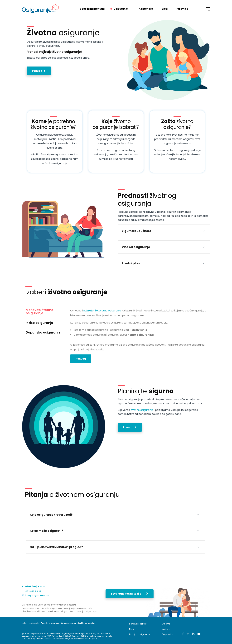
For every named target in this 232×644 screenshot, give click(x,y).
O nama (166, 624)
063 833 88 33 (33, 592)
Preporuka (167, 634)
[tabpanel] (139, 337)
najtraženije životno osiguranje (102, 311)
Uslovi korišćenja (31, 623)
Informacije (88, 623)
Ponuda (81, 359)
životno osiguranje (142, 410)
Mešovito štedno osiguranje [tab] (40, 311)
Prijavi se (182, 9)
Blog (132, 629)
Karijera (166, 629)
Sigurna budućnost (136, 231)
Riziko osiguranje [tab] (39, 323)
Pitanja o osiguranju (140, 634)
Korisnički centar (138, 624)
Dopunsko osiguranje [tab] (43, 332)
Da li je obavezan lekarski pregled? (56, 547)
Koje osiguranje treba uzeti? (51, 515)
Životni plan (131, 263)
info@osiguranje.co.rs (37, 595)
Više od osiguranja (136, 247)
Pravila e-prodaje (50, 623)
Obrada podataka (71, 623)
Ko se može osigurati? (46, 531)
